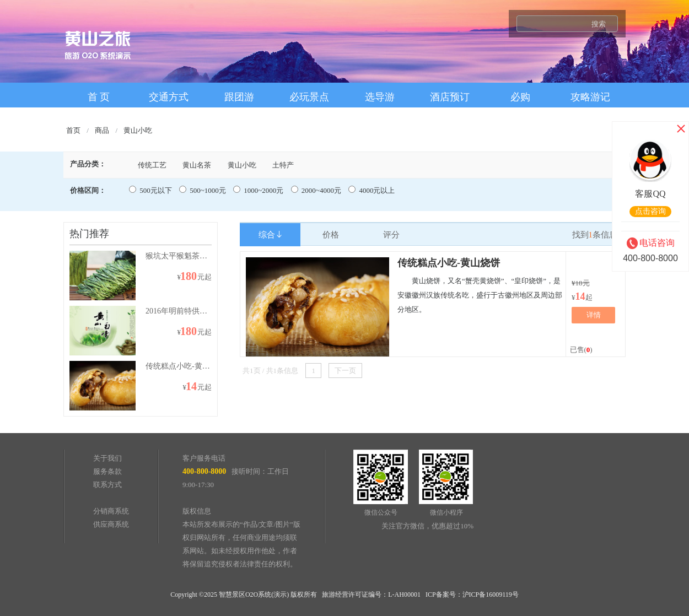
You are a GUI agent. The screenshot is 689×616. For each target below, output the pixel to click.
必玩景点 (309, 97)
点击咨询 (650, 211)
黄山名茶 (197, 165)
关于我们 (107, 458)
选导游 (380, 97)
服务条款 (107, 471)
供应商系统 (111, 524)
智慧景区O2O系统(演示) (254, 595)
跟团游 (239, 97)
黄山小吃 (138, 130)
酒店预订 (450, 97)
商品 (102, 130)
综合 (270, 235)
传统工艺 (152, 165)
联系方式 (107, 485)
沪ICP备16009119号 (491, 595)
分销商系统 (111, 511)
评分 (391, 235)
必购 (520, 97)
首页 (73, 130)
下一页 (345, 371)
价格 (331, 235)
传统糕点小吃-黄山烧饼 (449, 263)
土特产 (283, 165)
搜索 (599, 24)
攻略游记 (590, 97)
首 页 (99, 97)
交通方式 (169, 97)
